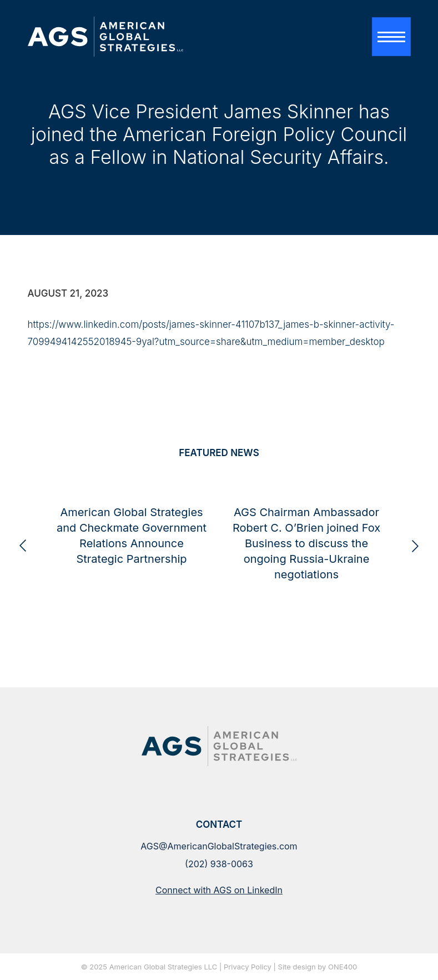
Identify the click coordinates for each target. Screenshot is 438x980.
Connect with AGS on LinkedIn (219, 890)
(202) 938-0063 (219, 864)
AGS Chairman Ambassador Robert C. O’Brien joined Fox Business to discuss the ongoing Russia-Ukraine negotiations (316, 576)
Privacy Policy (248, 967)
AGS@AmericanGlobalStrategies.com (219, 846)
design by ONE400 (325, 967)
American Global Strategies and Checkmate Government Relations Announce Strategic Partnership (142, 568)
